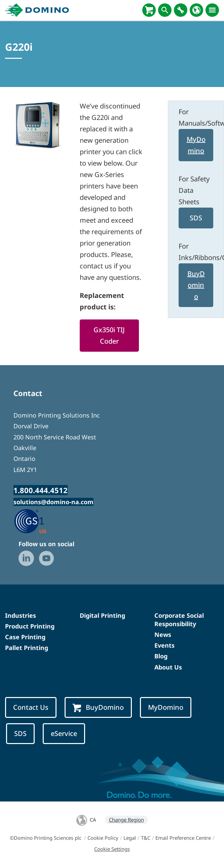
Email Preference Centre (183, 838)
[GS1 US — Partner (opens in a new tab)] (37, 521)
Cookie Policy (103, 838)
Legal (130, 838)
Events (164, 645)
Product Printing (30, 626)
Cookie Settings (112, 849)
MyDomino (196, 145)
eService (64, 733)
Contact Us (31, 707)
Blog (161, 656)
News (163, 635)
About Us (168, 667)
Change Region (126, 820)
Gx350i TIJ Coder (109, 335)
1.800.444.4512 (41, 490)
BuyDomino (196, 285)
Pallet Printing (27, 648)
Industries (21, 615)
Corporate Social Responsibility (179, 620)
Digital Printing (102, 615)
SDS (196, 218)
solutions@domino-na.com (53, 502)
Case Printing (25, 637)
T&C (146, 838)
